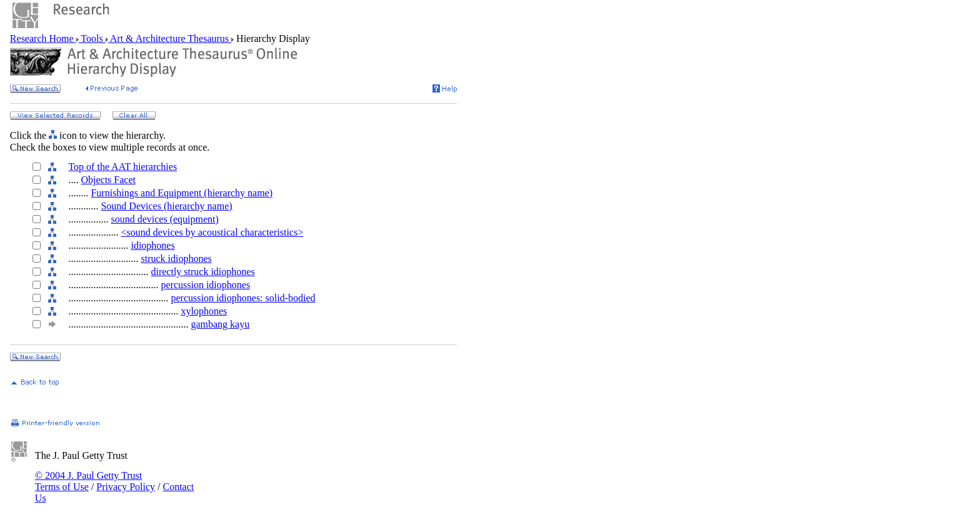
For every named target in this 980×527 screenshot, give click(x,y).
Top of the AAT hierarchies (122, 167)
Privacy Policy (126, 487)
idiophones (152, 245)
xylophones (204, 311)
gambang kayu (220, 324)
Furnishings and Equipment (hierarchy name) (182, 193)
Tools (92, 38)
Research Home (43, 38)
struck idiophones (176, 258)
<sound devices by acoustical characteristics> (212, 232)
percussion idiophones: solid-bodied (243, 298)
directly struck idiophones (202, 272)
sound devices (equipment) (164, 219)
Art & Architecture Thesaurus (170, 38)
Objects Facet (108, 180)
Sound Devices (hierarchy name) (166, 206)
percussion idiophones (205, 285)
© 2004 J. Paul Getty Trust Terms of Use (88, 481)
